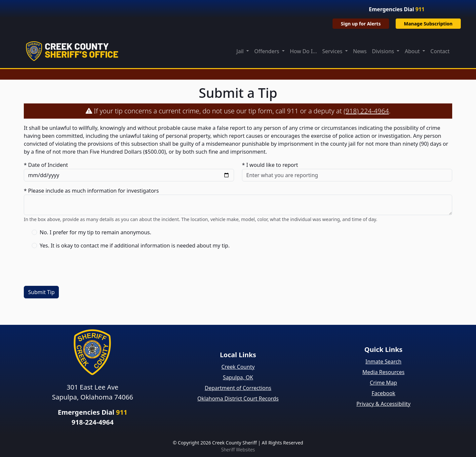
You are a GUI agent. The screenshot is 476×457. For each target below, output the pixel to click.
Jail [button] (241, 51)
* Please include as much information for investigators (91, 191)
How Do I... (303, 51)
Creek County (238, 367)
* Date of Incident (46, 165)
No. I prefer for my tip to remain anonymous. (96, 232)
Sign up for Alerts (361, 24)
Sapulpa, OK (238, 377)
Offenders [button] (267, 51)
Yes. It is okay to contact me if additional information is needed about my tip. (135, 246)
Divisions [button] (384, 51)
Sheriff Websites (238, 450)
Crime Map (383, 383)
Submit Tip (41, 292)
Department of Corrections (238, 388)
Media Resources (383, 372)
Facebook (383, 393)
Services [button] (333, 51)
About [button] (413, 51)
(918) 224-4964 (366, 111)
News (360, 51)
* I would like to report (270, 165)
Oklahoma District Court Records (238, 399)
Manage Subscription (428, 24)
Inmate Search (384, 362)
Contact (440, 51)
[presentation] (74, 268)
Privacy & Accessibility (383, 404)
